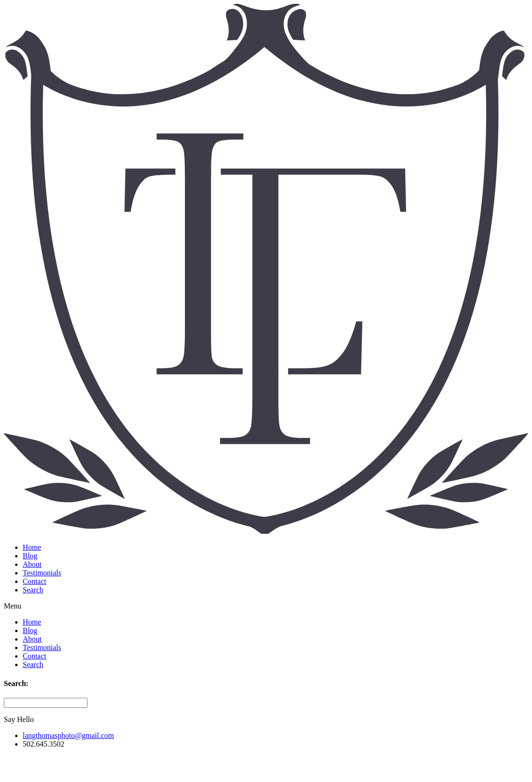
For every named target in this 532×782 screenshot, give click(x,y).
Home (32, 547)
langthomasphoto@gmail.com (68, 735)
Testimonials (42, 573)
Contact (35, 581)
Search (33, 590)
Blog (30, 556)
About (32, 564)
